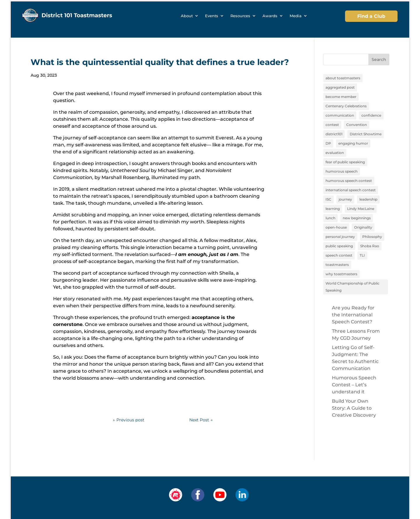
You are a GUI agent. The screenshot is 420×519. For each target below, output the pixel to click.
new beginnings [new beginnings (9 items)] (357, 218)
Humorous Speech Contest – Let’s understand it (354, 385)
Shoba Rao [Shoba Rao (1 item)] (370, 246)
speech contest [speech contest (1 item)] (339, 255)
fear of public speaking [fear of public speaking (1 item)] (345, 162)
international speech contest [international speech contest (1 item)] (351, 190)
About (187, 16)
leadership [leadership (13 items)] (368, 199)
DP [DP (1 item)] (328, 143)
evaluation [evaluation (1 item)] (335, 153)
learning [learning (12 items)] (333, 209)
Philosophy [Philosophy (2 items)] (372, 237)
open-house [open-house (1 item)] (336, 227)
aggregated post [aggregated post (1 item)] (340, 87)
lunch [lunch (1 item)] (330, 218)
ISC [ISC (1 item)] (328, 199)
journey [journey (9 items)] (345, 199)
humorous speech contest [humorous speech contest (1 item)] (349, 181)
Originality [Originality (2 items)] (363, 227)
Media (296, 16)
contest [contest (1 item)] (332, 125)
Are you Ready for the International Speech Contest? (353, 315)
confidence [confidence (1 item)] (371, 115)
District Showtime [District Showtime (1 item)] (366, 134)
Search (379, 59)
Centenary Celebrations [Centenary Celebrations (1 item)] (346, 106)
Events (212, 16)
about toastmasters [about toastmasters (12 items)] (343, 78)
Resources (240, 16)
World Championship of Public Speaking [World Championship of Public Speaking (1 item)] (352, 287)
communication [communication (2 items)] (340, 115)
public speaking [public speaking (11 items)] (339, 246)
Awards (270, 16)
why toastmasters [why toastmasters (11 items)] (341, 274)
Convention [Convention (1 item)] (357, 125)
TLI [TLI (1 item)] (362, 255)
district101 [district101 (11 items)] (334, 134)
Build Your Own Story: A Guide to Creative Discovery (354, 408)
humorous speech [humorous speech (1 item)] (342, 171)
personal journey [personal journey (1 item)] (340, 237)
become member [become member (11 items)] (341, 97)
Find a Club (371, 16)
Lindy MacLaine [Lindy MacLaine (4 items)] (361, 209)
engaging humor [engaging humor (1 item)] (353, 143)
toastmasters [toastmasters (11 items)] (337, 265)
